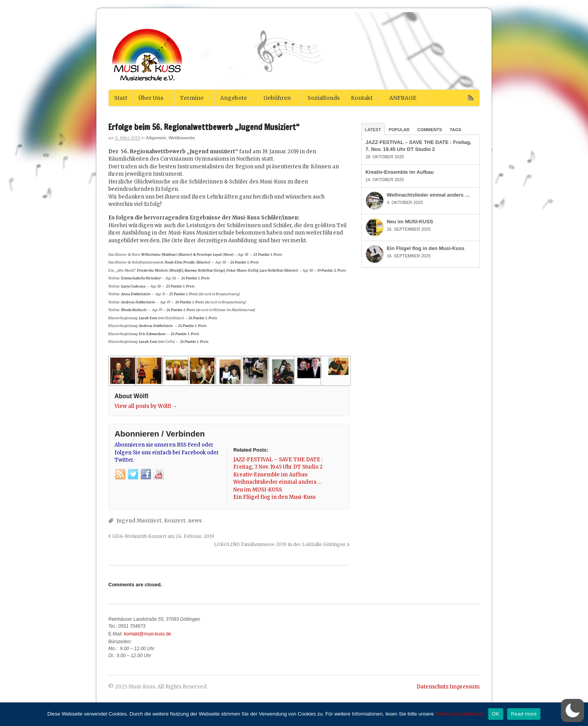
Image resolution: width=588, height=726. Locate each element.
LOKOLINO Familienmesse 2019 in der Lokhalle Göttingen (280, 544)
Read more (524, 714)
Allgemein (156, 138)
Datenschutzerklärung (460, 714)
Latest (373, 130)
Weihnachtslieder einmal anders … (428, 195)
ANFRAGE (403, 98)
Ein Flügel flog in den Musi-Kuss (426, 248)
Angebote (233, 98)
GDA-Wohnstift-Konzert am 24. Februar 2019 (163, 536)
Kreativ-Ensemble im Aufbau (400, 172)
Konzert (175, 521)
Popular (399, 130)
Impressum (465, 687)
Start (121, 98)
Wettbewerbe (182, 138)
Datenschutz (432, 687)
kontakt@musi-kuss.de (148, 634)
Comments (429, 130)
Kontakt (362, 98)
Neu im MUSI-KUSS (410, 222)
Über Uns (151, 98)
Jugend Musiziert (139, 521)
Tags (456, 130)
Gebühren (277, 98)
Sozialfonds (324, 98)
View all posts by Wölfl (146, 406)
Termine (192, 98)
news (195, 521)
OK (496, 714)
